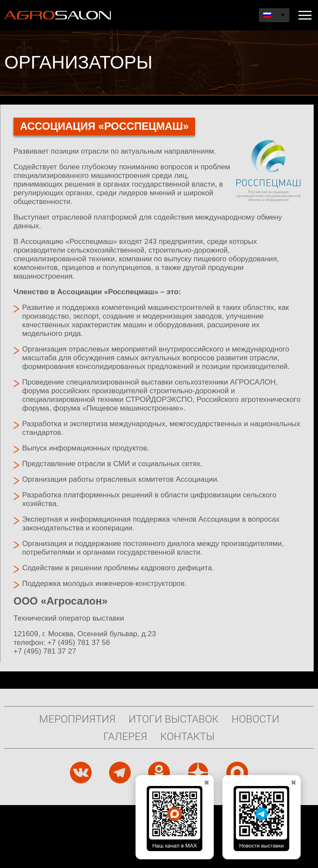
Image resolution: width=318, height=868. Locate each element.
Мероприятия (77, 719)
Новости (255, 719)
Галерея (125, 736)
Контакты (187, 736)
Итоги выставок (174, 719)
